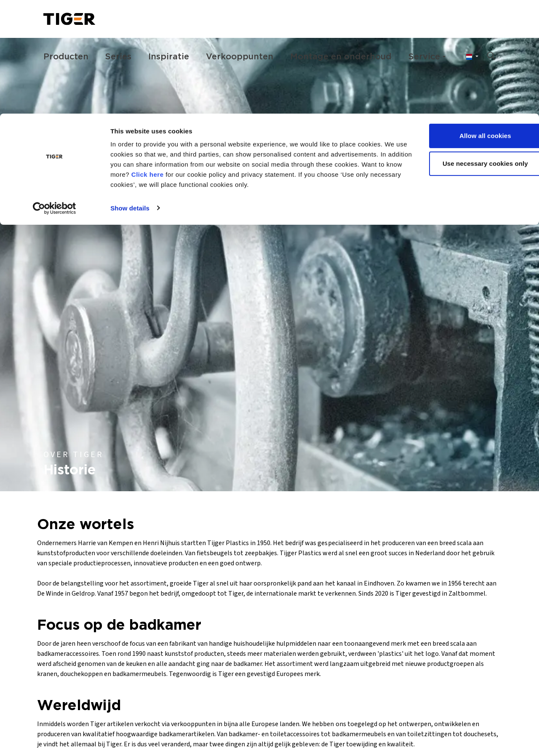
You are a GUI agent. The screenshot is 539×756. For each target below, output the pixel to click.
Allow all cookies (469, 22)
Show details (130, 94)
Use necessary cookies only (469, 50)
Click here (190, 61)
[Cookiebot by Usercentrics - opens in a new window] (55, 94)
